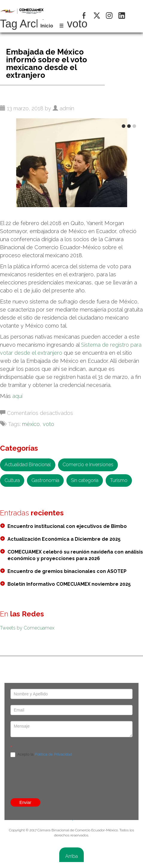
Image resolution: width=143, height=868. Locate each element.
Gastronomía (45, 480)
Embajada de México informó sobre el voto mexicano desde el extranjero (47, 63)
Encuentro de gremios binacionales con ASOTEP (67, 571)
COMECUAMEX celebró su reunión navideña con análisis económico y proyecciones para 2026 (75, 555)
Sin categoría (85, 480)
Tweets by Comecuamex (27, 628)
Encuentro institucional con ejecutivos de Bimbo (67, 526)
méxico (31, 424)
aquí (17, 396)
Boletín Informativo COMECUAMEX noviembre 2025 (69, 584)
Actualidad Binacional (28, 465)
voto (48, 424)
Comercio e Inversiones (88, 465)
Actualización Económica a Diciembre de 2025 (64, 539)
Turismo (119, 480)
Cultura (12, 480)
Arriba (71, 856)
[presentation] (71, 728)
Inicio (47, 26)
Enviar (25, 802)
